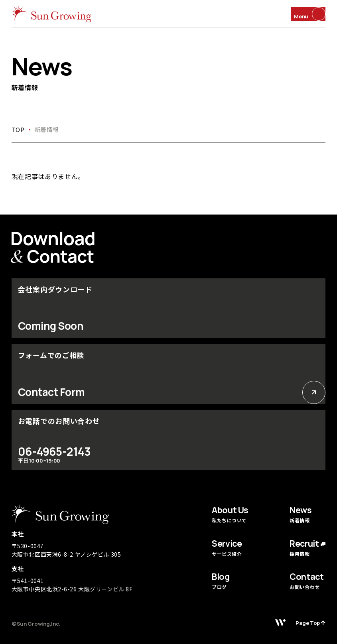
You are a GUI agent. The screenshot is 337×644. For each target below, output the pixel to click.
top (18, 129)
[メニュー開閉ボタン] (308, 14)
